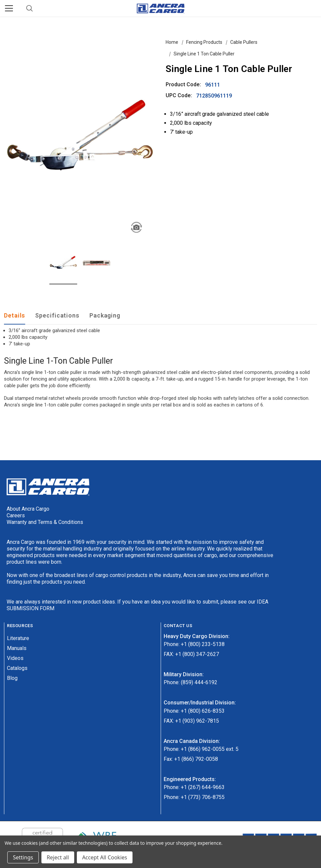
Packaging (105, 315)
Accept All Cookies (105, 857)
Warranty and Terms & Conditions (45, 522)
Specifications (57, 315)
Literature (18, 638)
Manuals (17, 648)
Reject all (58, 857)
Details (15, 315)
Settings (23, 857)
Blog (12, 678)
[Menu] (9, 8)
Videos (15, 658)
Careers (16, 515)
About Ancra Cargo (28, 509)
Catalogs (17, 668)
